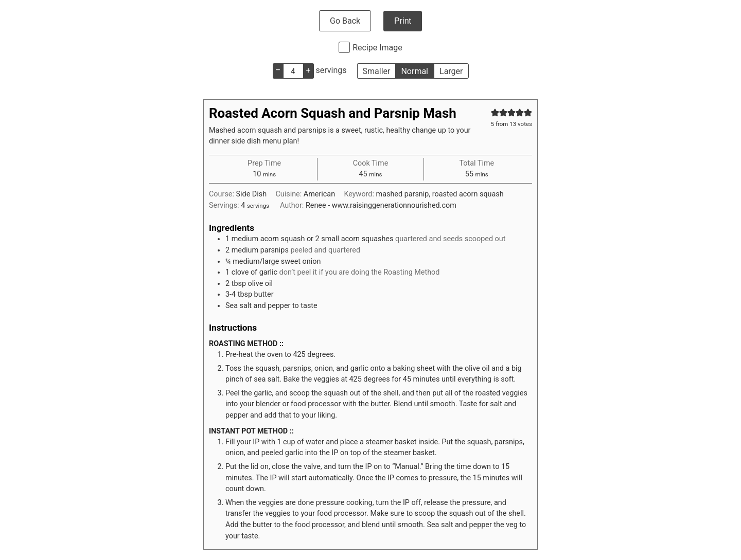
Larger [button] (451, 71)
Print (403, 21)
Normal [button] (414, 71)
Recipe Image (377, 48)
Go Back (345, 21)
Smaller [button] (377, 71)
